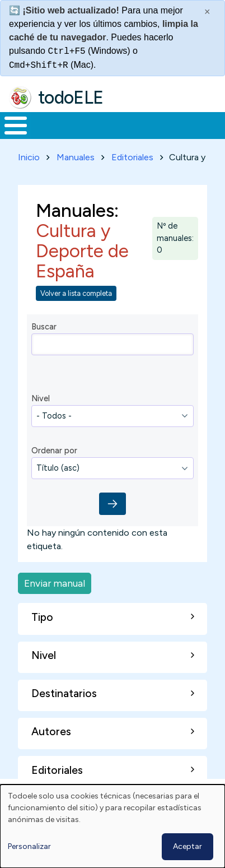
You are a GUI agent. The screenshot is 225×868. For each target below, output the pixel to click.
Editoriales (132, 157)
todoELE (71, 97)
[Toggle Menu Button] (16, 125)
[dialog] (112, 826)
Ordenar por (54, 450)
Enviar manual (55, 582)
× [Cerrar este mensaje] (207, 12)
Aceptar (187, 846)
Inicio (29, 157)
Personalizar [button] (29, 846)
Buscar (44, 326)
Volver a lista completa (76, 293)
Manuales (76, 157)
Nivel (41, 398)
